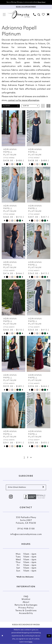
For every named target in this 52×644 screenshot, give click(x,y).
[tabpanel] (7, 164)
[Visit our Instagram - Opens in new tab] (11, 497)
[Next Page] (31, 457)
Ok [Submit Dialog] (49, 636)
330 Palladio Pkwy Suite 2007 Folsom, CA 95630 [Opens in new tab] (26, 520)
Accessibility (26, 613)
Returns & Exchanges (26, 605)
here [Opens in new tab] (30, 642)
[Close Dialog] (2, 636)
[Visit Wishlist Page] (43, 15)
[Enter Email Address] (26, 487)
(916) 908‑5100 (26, 529)
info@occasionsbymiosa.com (26, 534)
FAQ (26, 597)
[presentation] (14, 128)
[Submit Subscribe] (43, 487)
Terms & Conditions (26, 611)
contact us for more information (23, 100)
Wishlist (26, 599)
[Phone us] (34, 15)
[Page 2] (28, 457)
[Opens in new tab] (35, 497)
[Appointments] (26, 7)
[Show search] (39, 15)
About (26, 602)
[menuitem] (4, 15)
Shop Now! (41, 2)
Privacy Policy (26, 608)
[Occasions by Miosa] (19, 15)
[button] (4, 15)
